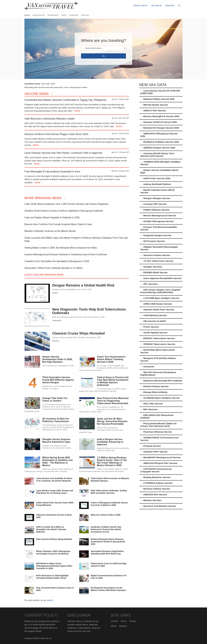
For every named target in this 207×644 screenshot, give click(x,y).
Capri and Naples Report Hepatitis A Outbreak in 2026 (52, 218)
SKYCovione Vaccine (154, 241)
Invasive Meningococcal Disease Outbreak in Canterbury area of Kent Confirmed (66, 254)
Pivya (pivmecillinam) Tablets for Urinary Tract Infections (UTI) (158, 425)
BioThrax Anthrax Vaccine (157, 489)
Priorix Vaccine (151, 327)
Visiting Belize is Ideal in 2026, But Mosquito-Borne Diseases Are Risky (61, 248)
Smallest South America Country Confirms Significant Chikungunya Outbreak (64, 211)
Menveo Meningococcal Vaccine (160, 216)
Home (27, 15)
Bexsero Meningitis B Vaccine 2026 (161, 116)
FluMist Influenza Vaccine (156, 210)
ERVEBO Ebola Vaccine (155, 272)
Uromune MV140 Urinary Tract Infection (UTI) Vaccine (157, 155)
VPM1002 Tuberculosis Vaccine (159, 344)
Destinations (53, 15)
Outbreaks (74, 15)
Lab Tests (155, 5)
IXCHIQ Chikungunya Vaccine (158, 221)
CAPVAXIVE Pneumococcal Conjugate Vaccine (156, 470)
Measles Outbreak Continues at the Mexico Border (50, 231)
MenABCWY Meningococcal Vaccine (162, 457)
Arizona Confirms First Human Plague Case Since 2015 (56, 134)
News (64, 15)
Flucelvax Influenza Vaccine (158, 432)
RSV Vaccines (150, 409)
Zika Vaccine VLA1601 (155, 321)
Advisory (123, 626)
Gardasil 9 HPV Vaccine (155, 452)
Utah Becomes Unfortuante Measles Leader (50, 119)
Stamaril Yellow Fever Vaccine (159, 310)
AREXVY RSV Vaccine (155, 111)
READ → (78, 111)
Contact (114, 621)
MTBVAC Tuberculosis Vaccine (159, 338)
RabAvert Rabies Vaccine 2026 (159, 99)
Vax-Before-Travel (55, 6)
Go (104, 56)
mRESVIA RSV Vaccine (155, 495)
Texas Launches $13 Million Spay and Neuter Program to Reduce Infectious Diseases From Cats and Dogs (76, 239)
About (113, 626)
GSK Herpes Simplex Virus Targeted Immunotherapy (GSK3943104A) (160, 291)
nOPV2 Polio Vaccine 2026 (157, 178)
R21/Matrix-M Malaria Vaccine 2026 (161, 142)
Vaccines (85, 15)
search (50, 600)
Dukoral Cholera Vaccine (156, 386)
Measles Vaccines (152, 500)
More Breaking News (43, 198)
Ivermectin (149, 367)
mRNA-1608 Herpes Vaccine (158, 304)
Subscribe (170, 5)
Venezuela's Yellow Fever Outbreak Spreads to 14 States (54, 268)
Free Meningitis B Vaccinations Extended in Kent (52, 172)
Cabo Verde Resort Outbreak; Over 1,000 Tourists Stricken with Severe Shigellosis (66, 204)
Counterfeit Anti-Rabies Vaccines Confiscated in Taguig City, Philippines (65, 100)
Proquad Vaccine (152, 446)
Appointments (39, 15)
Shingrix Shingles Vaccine (157, 198)
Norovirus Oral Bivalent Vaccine (160, 506)
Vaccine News (37, 94)
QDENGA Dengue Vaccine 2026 (159, 148)
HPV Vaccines (150, 284)
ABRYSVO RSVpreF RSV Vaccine (160, 463)
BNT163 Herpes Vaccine (156, 105)
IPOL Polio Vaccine (153, 404)
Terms (123, 621)
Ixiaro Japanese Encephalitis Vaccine (162, 278)
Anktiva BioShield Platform (157, 184)
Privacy (133, 621)
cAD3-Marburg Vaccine (155, 315)
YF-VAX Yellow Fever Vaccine (158, 261)
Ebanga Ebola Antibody (155, 392)
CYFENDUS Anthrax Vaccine (158, 483)
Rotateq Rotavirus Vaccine (157, 477)
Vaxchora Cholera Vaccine (157, 255)
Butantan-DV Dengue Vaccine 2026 (161, 128)
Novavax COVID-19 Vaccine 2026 (160, 122)
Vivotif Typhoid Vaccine (155, 333)
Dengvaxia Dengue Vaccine (157, 235)
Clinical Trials (139, 5)
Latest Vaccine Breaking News (44, 275)
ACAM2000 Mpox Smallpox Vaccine (162, 398)
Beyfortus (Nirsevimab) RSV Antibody (163, 381)
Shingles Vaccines (153, 267)
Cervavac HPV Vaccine (155, 204)
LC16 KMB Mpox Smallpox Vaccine (161, 298)
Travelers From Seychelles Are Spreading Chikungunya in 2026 (57, 261)
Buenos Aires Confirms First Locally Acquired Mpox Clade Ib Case (58, 224)
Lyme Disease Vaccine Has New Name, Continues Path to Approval (63, 153)
